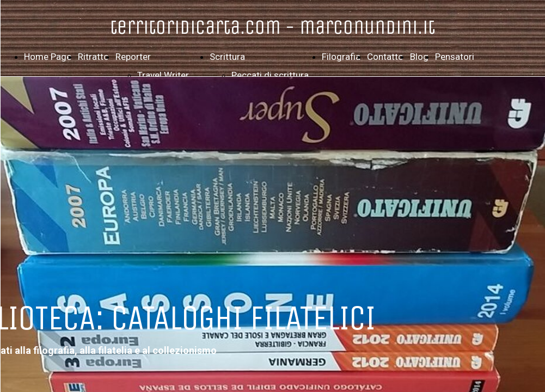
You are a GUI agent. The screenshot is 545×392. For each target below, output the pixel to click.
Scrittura (227, 57)
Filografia (341, 57)
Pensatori (455, 57)
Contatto (385, 57)
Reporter (133, 57)
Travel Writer (163, 75)
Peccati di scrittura (270, 75)
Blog (419, 57)
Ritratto (93, 57)
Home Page (48, 57)
